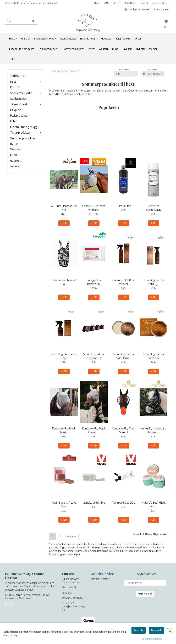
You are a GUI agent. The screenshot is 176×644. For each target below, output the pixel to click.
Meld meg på (145, 594)
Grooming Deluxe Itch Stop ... (64, 356)
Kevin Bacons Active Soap (64, 505)
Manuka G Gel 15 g (94, 503)
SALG (106, 3)
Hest (13, 82)
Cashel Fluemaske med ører (94, 208)
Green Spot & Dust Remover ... (124, 282)
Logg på (144, 3)
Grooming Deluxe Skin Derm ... (124, 356)
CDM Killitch (124, 206)
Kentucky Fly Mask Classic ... (64, 430)
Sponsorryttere (161, 9)
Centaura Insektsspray (153, 208)
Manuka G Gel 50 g (124, 503)
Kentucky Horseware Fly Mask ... (153, 430)
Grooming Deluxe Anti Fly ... (154, 282)
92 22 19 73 (69, 603)
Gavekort (16, 161)
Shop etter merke (21, 93)
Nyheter (15, 166)
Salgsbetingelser (160, 3)
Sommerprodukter (23, 138)
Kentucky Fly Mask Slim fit (124, 430)
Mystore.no (26, 598)
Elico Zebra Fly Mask (64, 280)
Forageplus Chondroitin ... (94, 282)
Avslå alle (139, 630)
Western (16, 149)
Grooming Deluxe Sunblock (154, 356)
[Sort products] (153, 74)
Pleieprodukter (19, 116)
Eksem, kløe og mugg (24, 127)
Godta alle (156, 630)
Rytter (14, 144)
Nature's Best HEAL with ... (154, 505)
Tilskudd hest (19, 104)
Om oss (117, 3)
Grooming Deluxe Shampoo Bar (94, 356)
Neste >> (72, 536)
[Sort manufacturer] (126, 74)
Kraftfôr (15, 87)
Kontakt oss (130, 3)
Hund (13, 155)
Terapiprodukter (20, 133)
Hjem (97, 3)
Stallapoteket (19, 99)
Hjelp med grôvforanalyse (137, 9)
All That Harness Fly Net (64, 208)
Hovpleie (16, 110)
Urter (13, 121)
